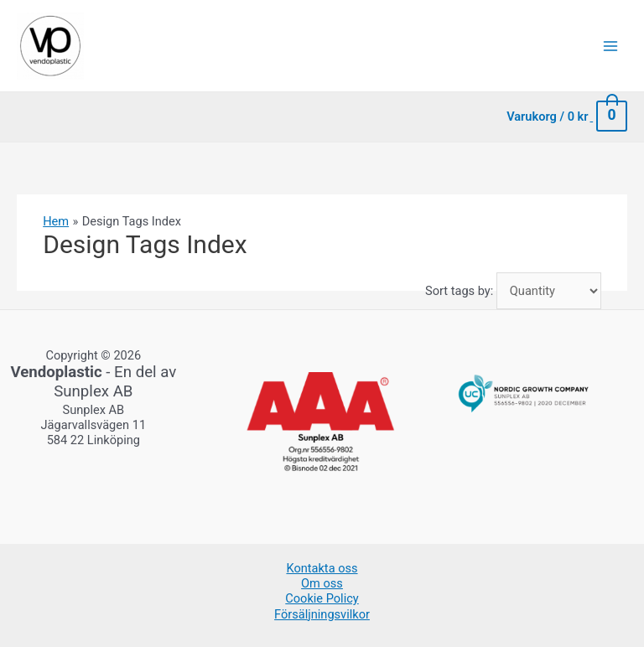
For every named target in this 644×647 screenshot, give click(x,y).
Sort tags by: (459, 291)
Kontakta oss (322, 568)
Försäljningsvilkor (322, 614)
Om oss (322, 583)
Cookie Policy (322, 598)
